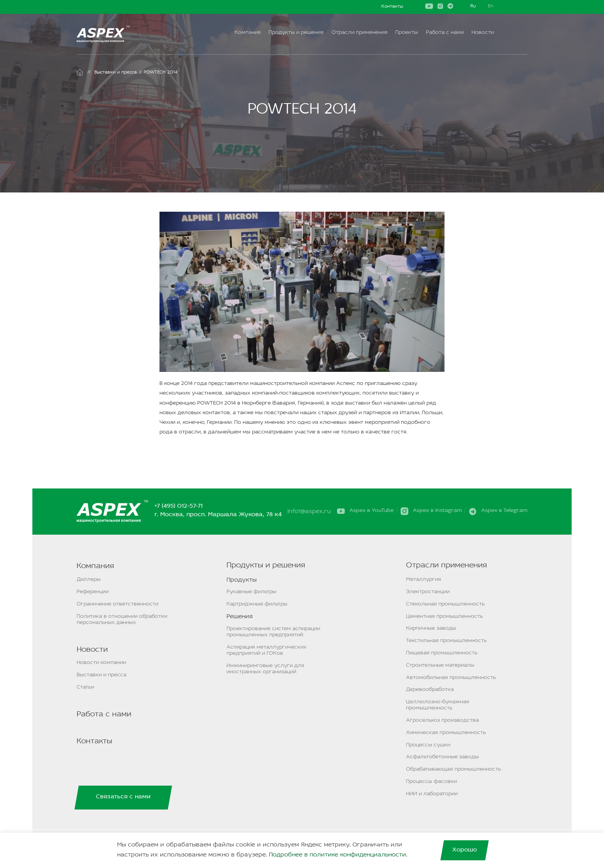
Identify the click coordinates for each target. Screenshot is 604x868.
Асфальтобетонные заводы (442, 757)
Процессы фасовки (431, 782)
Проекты (407, 33)
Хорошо (465, 850)
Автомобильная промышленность (451, 678)
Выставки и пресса (116, 72)
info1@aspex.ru (310, 512)
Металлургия (424, 580)
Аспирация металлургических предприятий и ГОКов (267, 650)
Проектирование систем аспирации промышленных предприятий (273, 632)
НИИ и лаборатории (432, 794)
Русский (473, 7)
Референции (93, 592)
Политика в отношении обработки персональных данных (122, 620)
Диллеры (89, 580)
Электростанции (428, 592)
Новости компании (101, 663)
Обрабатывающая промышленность (453, 769)
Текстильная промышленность (446, 641)
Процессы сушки (428, 745)
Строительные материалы (440, 665)
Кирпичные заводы (431, 628)
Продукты (242, 580)
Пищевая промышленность (442, 653)
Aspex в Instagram (437, 511)
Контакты (392, 7)
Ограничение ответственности (117, 604)
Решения (240, 617)
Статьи (85, 687)
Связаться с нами (123, 797)
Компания (248, 33)
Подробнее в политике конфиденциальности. (338, 855)
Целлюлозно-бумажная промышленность (438, 705)
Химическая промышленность (446, 733)
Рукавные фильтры (251, 592)
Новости (483, 33)
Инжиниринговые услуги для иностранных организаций (265, 669)
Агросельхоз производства (442, 720)
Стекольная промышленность (445, 604)
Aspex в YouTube (372, 511)
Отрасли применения (360, 33)
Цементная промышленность (444, 616)
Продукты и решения (296, 33)
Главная (80, 72)
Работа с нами (445, 33)
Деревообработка (430, 690)
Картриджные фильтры (257, 604)
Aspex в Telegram (504, 511)
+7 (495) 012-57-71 (179, 506)
